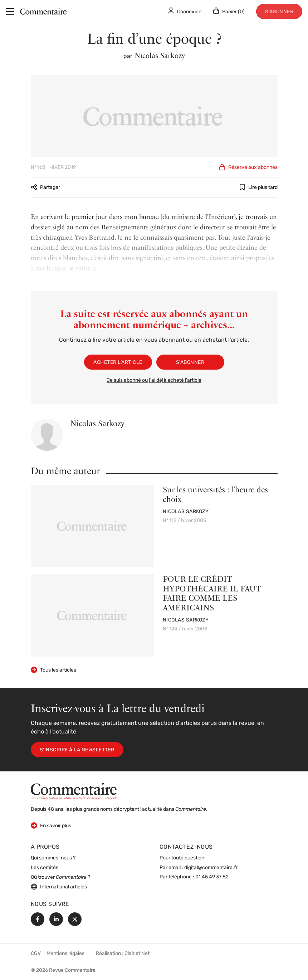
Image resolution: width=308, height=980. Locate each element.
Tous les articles (53, 670)
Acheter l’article (118, 363)
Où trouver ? (60, 877)
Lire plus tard (258, 187)
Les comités (45, 868)
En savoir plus (51, 825)
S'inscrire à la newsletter (77, 750)
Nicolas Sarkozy (160, 55)
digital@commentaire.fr (211, 868)
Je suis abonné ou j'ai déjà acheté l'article (154, 381)
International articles (59, 887)
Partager (45, 187)
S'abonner (279, 12)
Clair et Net (137, 954)
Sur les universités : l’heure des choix (215, 494)
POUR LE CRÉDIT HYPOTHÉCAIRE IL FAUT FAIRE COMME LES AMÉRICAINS (212, 593)
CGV (36, 954)
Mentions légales (65, 954)
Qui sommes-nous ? (53, 858)
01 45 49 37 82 (212, 877)
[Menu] (10, 11)
